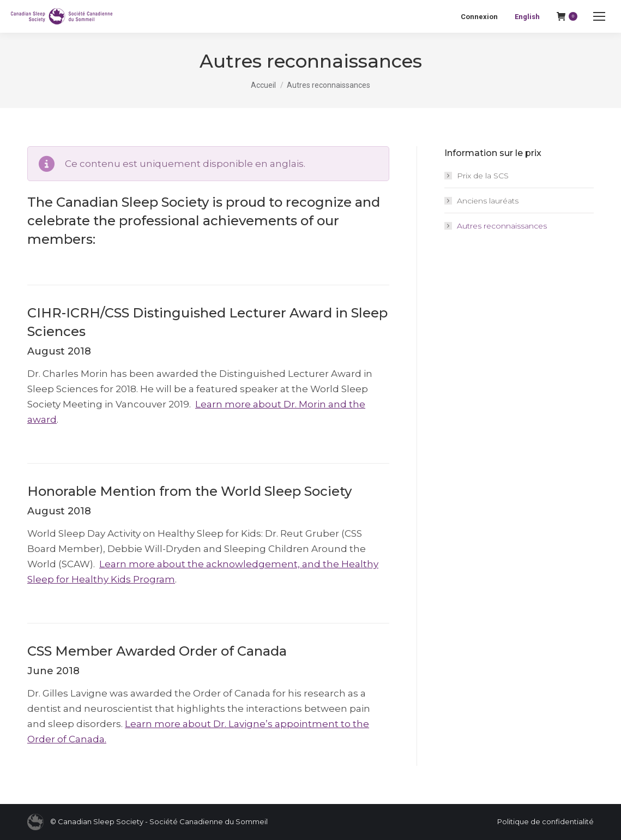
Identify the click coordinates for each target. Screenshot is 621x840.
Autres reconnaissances (502, 226)
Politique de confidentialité (545, 821)
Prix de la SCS (483, 176)
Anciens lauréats (488, 201)
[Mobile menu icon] (599, 16)
